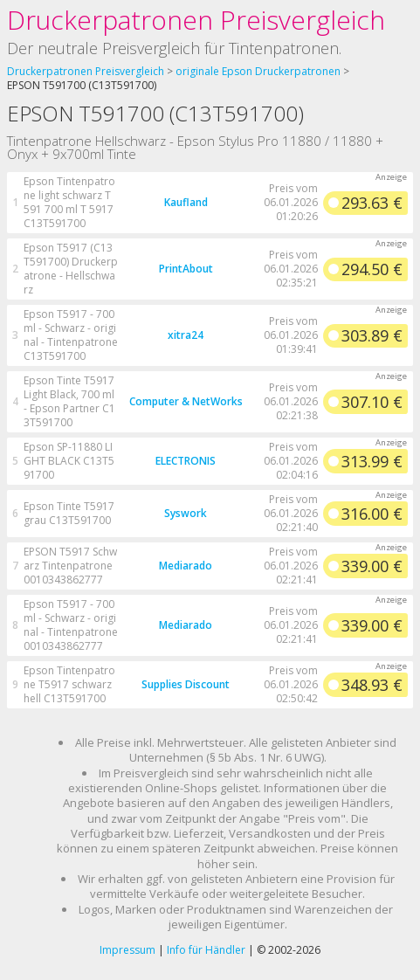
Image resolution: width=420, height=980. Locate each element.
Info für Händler (206, 950)
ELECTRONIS (186, 461)
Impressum (127, 950)
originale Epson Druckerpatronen (258, 71)
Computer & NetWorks (186, 401)
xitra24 (186, 335)
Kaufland (186, 202)
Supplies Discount (186, 684)
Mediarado (186, 566)
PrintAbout (186, 269)
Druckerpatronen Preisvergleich (196, 20)
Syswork (186, 513)
